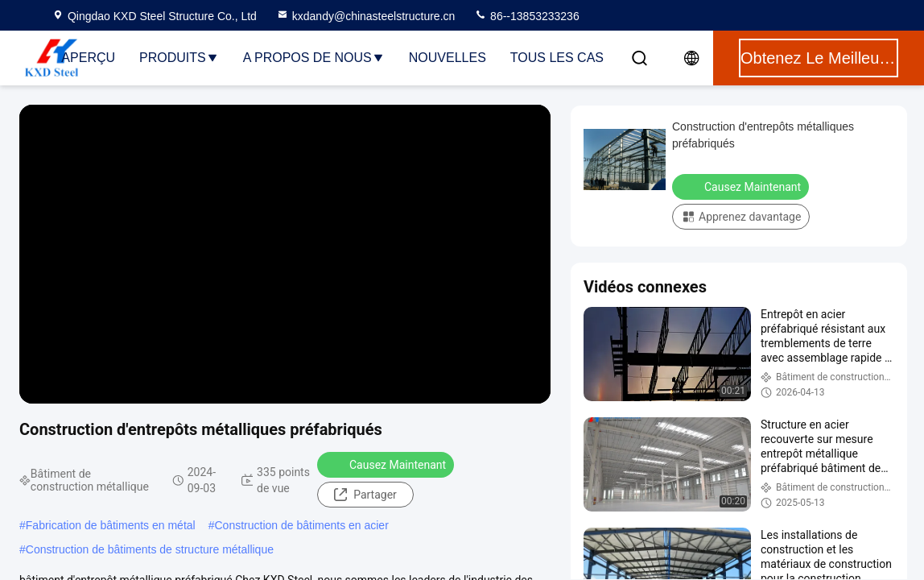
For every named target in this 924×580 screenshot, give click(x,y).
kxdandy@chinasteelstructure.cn (366, 16)
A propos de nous (314, 58)
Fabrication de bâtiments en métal (111, 525)
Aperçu (88, 58)
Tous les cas (557, 58)
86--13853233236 (526, 16)
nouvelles (448, 58)
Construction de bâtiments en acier (301, 525)
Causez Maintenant (387, 464)
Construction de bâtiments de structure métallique (150, 549)
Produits (179, 58)
